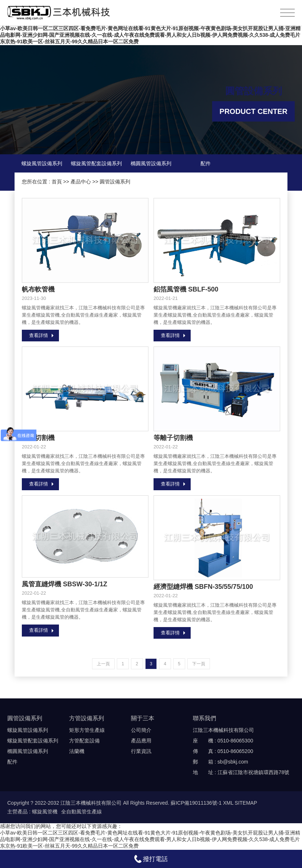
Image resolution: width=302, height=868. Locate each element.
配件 (206, 163)
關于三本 (143, 719)
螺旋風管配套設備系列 (96, 163)
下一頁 (199, 664)
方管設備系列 (87, 719)
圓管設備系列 (115, 182)
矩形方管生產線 (87, 730)
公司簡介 (141, 730)
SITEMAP (246, 803)
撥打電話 (151, 859)
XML (228, 803)
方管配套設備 (84, 741)
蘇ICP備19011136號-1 (196, 803)
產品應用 (141, 741)
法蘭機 (77, 752)
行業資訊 (141, 752)
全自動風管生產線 (82, 812)
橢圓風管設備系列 (151, 163)
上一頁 (103, 664)
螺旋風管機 (45, 812)
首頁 (57, 182)
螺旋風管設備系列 (42, 163)
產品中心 (81, 182)
